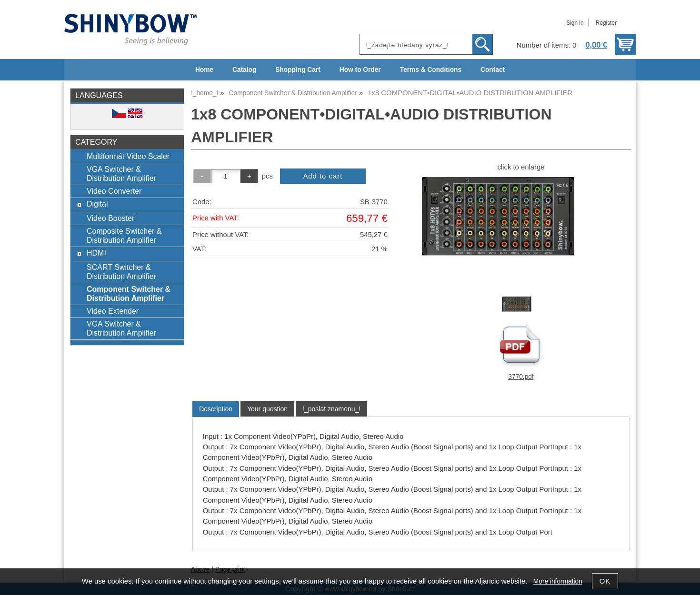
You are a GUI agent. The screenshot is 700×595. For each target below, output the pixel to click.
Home (204, 70)
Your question (267, 409)
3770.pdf (521, 377)
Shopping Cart (298, 70)
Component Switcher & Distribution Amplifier (129, 293)
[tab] (216, 409)
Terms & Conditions (431, 70)
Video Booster (110, 218)
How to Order (360, 70)
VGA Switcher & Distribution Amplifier (121, 174)
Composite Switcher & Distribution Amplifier (124, 235)
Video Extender (113, 311)
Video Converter (114, 191)
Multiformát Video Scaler (128, 156)
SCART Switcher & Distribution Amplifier (121, 272)
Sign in (575, 23)
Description (216, 409)
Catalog (244, 70)
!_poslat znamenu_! (331, 409)
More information (558, 581)
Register (606, 23)
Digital (97, 204)
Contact (493, 70)
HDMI (96, 253)
